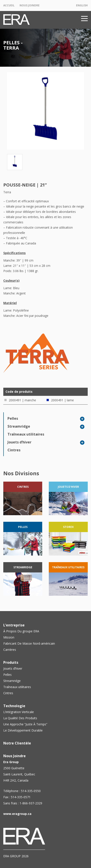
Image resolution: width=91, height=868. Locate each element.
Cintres (14, 450)
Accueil (9, 5)
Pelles (13, 418)
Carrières (10, 650)
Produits (11, 662)
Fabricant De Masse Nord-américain (29, 643)
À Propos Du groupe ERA (21, 631)
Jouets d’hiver (19, 442)
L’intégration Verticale (19, 712)
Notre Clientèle (17, 743)
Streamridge (19, 426)
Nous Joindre (30, 5)
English (82, 5)
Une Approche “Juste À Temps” (25, 724)
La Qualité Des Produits (20, 718)
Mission (9, 637)
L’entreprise (14, 625)
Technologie (14, 706)
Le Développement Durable (23, 730)
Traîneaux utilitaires (26, 434)
